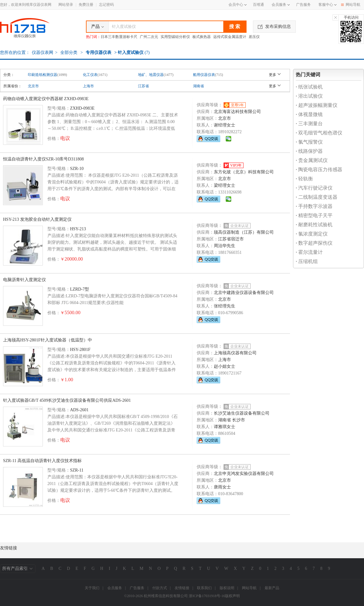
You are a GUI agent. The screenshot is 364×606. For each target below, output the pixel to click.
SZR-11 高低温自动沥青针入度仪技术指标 (42, 461)
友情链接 (182, 588)
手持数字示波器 (314, 206)
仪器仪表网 (43, 53)
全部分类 (69, 53)
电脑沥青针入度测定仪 (24, 280)
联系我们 (204, 588)
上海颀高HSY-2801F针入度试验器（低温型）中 (48, 340)
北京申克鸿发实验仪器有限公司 (244, 474)
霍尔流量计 (309, 252)
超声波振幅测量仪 (317, 105)
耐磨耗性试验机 (314, 225)
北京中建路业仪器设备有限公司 (244, 293)
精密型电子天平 (314, 215)
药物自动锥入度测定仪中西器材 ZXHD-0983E (46, 99)
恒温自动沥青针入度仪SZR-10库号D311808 (43, 159)
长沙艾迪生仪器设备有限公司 (242, 413)
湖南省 (199, 86)
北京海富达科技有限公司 (237, 112)
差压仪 (254, 37)
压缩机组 (307, 261)
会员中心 (238, 5)
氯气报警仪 (309, 142)
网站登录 (66, 5)
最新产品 (272, 588)
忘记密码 (106, 5)
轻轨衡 (304, 179)
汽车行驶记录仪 (314, 188)
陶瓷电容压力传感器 (319, 169)
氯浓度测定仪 (312, 234)
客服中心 (326, 5)
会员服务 (279, 5)
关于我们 (92, 588)
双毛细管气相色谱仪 (319, 133)
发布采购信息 (274, 26)
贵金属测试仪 (312, 160)
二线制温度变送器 (317, 197)
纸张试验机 (309, 87)
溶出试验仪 (309, 96)
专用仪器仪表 (98, 53)
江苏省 (143, 86)
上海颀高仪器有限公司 (235, 353)
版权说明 (227, 588)
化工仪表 (90, 75)
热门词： (93, 37)
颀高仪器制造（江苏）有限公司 (244, 232)
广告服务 (303, 5)
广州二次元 (149, 37)
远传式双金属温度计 (230, 37)
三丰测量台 (309, 124)
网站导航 (351, 5)
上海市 (88, 86)
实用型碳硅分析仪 (175, 37)
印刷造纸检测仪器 (43, 75)
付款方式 (160, 588)
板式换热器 (202, 37)
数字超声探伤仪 (314, 243)
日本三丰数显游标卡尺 (119, 37)
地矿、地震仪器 (151, 75)
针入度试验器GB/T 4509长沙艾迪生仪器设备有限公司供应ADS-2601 (67, 400)
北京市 (33, 86)
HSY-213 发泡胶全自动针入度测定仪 (37, 219)
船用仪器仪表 (204, 75)
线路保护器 (309, 151)
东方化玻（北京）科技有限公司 (244, 172)
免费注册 (86, 5)
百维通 (258, 5)
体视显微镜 (309, 114)
